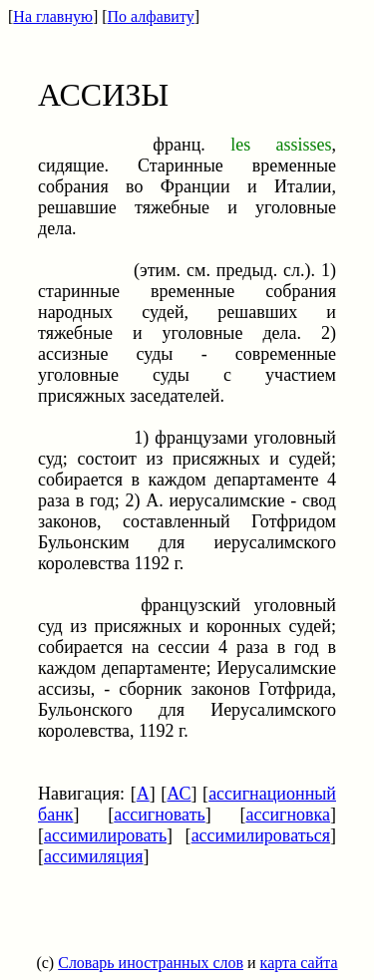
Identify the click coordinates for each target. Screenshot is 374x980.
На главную (53, 16)
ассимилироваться (261, 835)
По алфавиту (151, 16)
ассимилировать (105, 835)
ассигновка (288, 815)
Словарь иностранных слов (151, 963)
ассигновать (159, 815)
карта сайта (299, 963)
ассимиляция (93, 856)
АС (179, 794)
